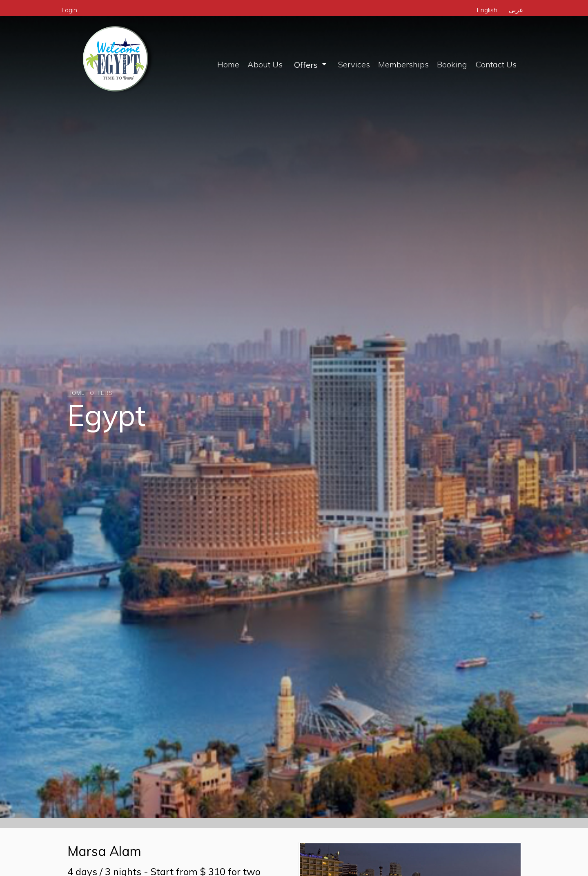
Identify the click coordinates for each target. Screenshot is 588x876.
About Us (265, 64)
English (487, 10)
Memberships (403, 64)
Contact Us (496, 64)
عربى (516, 10)
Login (69, 10)
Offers (307, 65)
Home (228, 64)
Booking (452, 64)
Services (354, 64)
